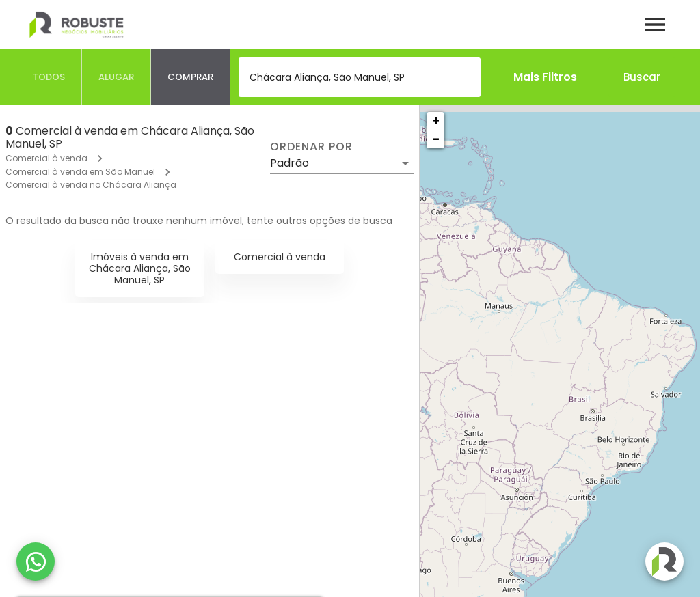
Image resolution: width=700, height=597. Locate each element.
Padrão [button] (290, 163)
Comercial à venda (46, 158)
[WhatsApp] (36, 561)
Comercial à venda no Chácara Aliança (91, 185)
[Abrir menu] (655, 25)
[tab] (49, 77)
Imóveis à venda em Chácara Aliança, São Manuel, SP (140, 268)
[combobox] (360, 77)
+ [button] (436, 121)
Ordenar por (311, 147)
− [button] (436, 139)
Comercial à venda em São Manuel (80, 172)
